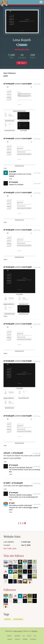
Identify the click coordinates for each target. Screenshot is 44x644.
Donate (17, 636)
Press (10, 639)
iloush (7, 453)
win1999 (12, 172)
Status (17, 639)
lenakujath (9, 84)
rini (6, 76)
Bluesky (35, 631)
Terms (25, 639)
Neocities (9, 631)
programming (18, 619)
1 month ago (37, 84)
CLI (24, 636)
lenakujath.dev (22, 49)
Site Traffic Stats (10, 549)
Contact (33, 639)
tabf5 (7, 483)
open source (18, 631)
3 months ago (37, 483)
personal (7, 619)
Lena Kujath (27, 84)
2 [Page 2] (21, 523)
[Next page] (25, 523)
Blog (29, 636)
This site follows (14, 556)
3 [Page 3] (23, 523)
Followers (10, 590)
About (10, 636)
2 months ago (37, 230)
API (35, 636)
